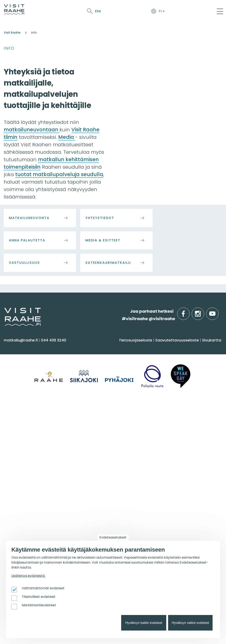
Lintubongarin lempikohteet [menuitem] (106, 498)
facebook (189, 311)
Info (9, 48)
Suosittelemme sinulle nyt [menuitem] (111, 479)
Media (67, 137)
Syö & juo (97, 12)
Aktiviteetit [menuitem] (16, 366)
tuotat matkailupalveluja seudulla (59, 174)
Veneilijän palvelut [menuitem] (97, 506)
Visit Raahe (12, 33)
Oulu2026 (161, 12)
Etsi (189, 11)
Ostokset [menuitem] (14, 390)
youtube (218, 311)
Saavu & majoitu (72, 12)
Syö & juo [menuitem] (163, 347)
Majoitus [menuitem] (87, 358)
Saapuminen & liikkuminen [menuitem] (105, 366)
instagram (203, 311)
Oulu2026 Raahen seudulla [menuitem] (105, 490)
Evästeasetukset (113, 537)
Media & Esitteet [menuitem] (94, 448)
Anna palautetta (27, 240)
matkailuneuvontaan (32, 130)
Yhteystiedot (100, 218)
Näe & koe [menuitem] (18, 347)
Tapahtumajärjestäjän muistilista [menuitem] (174, 508)
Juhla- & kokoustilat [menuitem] (171, 440)
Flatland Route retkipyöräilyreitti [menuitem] (109, 522)
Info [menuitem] (83, 413)
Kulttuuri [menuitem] (14, 374)
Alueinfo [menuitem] (16, 413)
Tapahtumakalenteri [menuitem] (26, 490)
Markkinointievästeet (39, 605)
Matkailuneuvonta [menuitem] (97, 424)
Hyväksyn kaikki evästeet (144, 623)
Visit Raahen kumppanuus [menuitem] (178, 490)
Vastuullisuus (24, 263)
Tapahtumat (138, 12)
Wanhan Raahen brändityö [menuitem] (178, 530)
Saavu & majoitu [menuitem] (99, 347)
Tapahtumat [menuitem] (22, 479)
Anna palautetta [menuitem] (95, 440)
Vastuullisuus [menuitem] (92, 456)
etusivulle (5, 311)
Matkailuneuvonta (29, 218)
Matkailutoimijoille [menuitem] (175, 479)
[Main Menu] (220, 11)
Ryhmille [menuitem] (162, 413)
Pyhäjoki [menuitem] (14, 432)
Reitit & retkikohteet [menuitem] (25, 398)
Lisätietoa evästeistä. (28, 576)
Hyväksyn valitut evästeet (190, 623)
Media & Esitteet (103, 240)
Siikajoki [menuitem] (13, 424)
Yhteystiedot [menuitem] (91, 432)
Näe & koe (116, 12)
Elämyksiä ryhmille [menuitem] (170, 432)
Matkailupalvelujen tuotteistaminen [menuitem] (170, 520)
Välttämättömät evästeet (43, 588)
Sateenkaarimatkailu (108, 263)
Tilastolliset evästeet (39, 597)
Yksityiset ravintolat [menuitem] (170, 424)
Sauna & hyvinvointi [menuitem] (25, 358)
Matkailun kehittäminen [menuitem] (175, 498)
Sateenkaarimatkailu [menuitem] (99, 464)
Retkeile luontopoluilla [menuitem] (100, 514)
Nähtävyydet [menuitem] (19, 382)
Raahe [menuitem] (12, 440)
